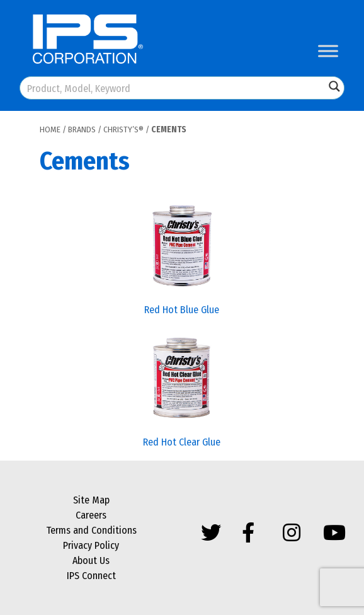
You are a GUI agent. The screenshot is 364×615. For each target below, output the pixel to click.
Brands (82, 129)
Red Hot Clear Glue (182, 442)
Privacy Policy (91, 545)
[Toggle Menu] (328, 51)
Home (50, 129)
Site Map (91, 500)
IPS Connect (91, 576)
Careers (91, 515)
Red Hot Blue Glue (182, 310)
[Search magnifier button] (334, 86)
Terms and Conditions (91, 530)
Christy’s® (123, 129)
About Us (91, 560)
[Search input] (173, 88)
